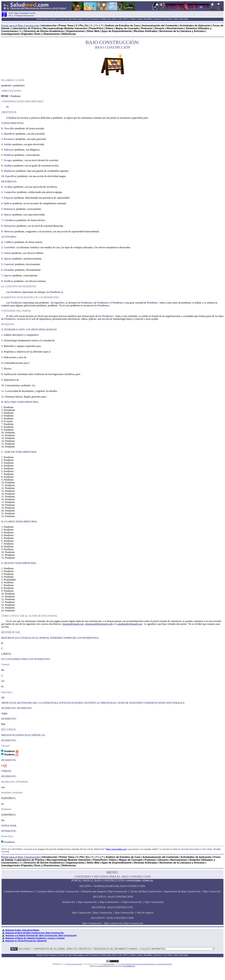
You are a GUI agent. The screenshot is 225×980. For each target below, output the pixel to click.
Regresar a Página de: (35, 938)
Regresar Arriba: (22, 930)
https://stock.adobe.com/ (116, 849)
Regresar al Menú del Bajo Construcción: (35, 933)
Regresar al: (26, 941)
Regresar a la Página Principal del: (41, 935)
